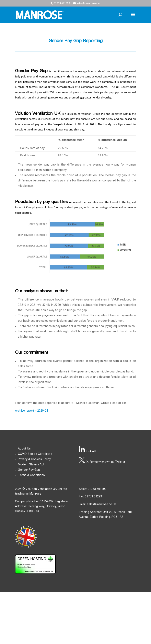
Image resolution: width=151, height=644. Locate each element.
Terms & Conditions (31, 475)
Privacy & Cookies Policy (34, 460)
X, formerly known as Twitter (106, 462)
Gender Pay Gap (29, 470)
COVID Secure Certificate (35, 454)
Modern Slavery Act (31, 465)
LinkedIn (92, 452)
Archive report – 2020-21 (32, 411)
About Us (24, 449)
